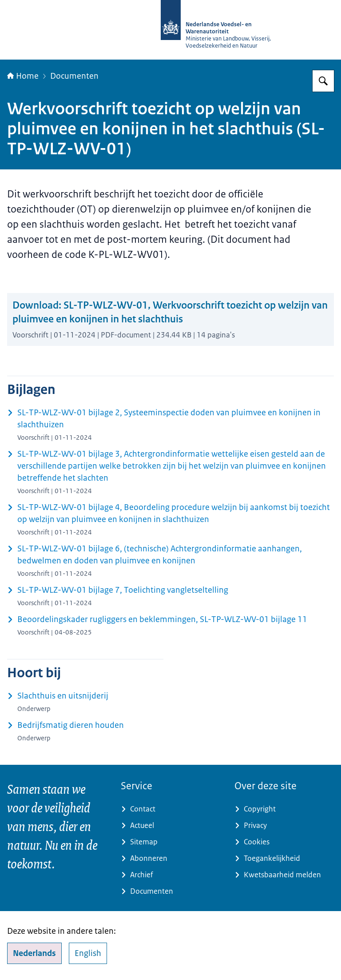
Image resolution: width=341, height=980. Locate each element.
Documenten (74, 76)
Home (23, 76)
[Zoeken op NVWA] (323, 81)
